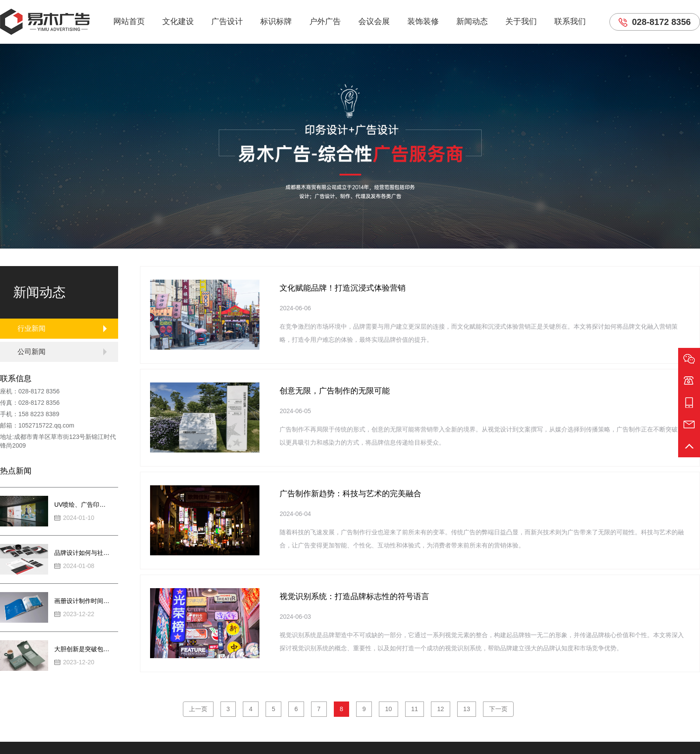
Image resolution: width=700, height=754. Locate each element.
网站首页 (129, 21)
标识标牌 (276, 21)
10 (388, 709)
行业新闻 (31, 328)
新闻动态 (472, 21)
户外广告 (325, 21)
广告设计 (227, 21)
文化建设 (178, 21)
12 (441, 709)
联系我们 (570, 21)
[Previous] (198, 709)
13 (467, 709)
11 (415, 709)
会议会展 (374, 21)
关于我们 (521, 21)
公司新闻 (31, 352)
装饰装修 (423, 21)
